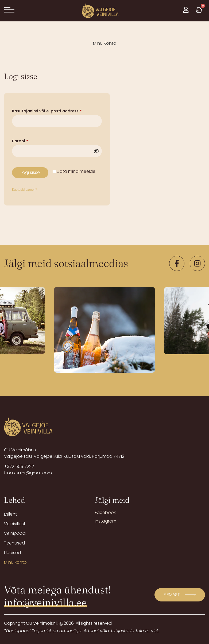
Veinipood (15, 533)
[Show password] (96, 151)
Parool (27, 140)
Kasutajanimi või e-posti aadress (54, 110)
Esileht (10, 514)
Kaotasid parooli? (24, 190)
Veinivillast (15, 524)
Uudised (12, 553)
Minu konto (15, 562)
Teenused (14, 543)
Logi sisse (30, 172)
